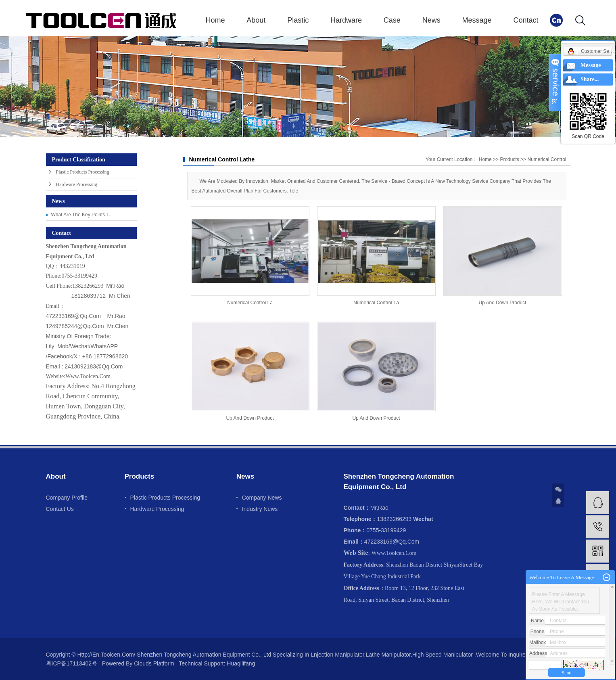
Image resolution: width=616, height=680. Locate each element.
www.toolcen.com (88, 376)
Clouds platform (154, 663)
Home (215, 20)
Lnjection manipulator (337, 655)
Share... (590, 79)
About (256, 20)
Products (509, 159)
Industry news (260, 509)
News (431, 20)
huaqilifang (240, 663)
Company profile (67, 498)
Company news (262, 498)
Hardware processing (77, 184)
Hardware (346, 20)
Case (392, 20)
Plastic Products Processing (83, 172)
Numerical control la (250, 303)
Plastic (298, 20)
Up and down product (502, 303)
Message (477, 20)
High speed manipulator (443, 655)
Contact (526, 20)
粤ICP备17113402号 (72, 663)
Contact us (60, 509)
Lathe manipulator (388, 655)
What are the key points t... (82, 215)
